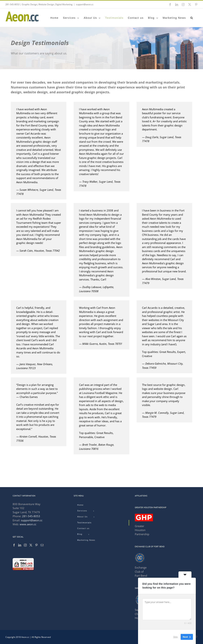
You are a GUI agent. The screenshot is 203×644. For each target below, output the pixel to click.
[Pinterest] (36, 545)
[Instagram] (25, 545)
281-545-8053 (31, 516)
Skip (175, 637)
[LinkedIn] (20, 545)
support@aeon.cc (85, 4)
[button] (192, 18)
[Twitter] (31, 545)
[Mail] (42, 545)
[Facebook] (14, 545)
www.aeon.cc (28, 524)
